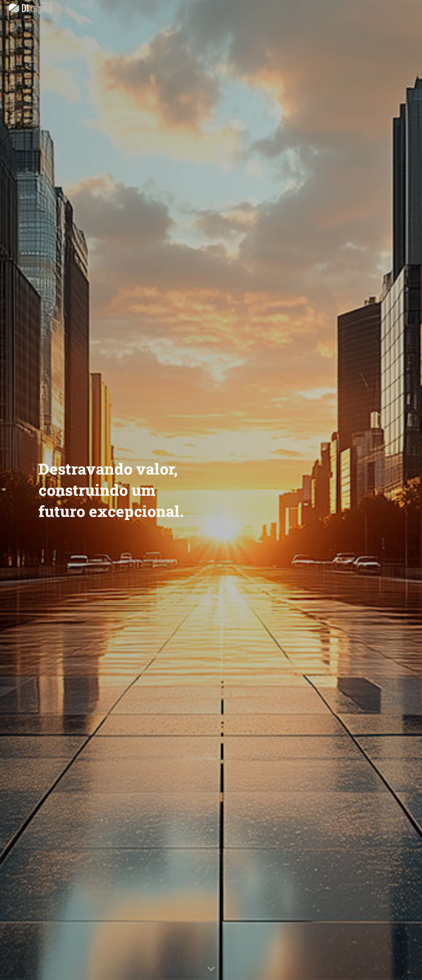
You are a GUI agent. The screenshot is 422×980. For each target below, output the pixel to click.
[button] (211, 969)
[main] (121, 490)
